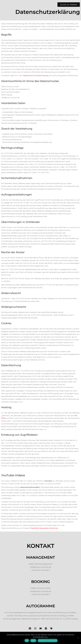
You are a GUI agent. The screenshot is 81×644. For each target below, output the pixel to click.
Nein (33, 641)
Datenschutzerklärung (48, 641)
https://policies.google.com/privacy (44, 528)
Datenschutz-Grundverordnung (36, 75)
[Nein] (78, 638)
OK (27, 641)
